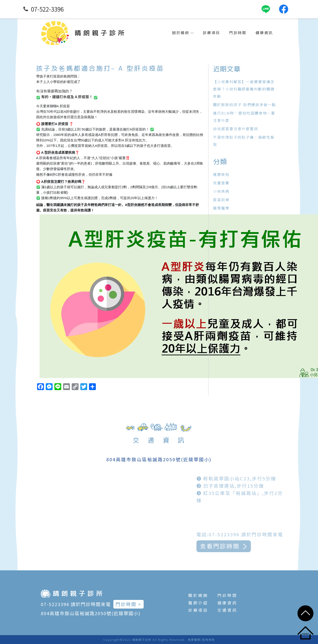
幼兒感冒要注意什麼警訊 (236, 129)
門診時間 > (128, 604)
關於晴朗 (183, 33)
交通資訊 (227, 610)
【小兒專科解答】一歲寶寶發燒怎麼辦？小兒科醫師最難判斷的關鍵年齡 (244, 89)
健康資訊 (264, 33)
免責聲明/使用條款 (201, 640)
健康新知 (221, 174)
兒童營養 (221, 183)
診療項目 (211, 33)
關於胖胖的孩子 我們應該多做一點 (244, 105)
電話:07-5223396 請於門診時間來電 (253, 534)
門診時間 (238, 33)
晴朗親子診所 (101, 33)
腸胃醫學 (221, 208)
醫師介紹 (198, 603)
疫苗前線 (221, 200)
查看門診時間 (237, 546)
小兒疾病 (221, 191)
